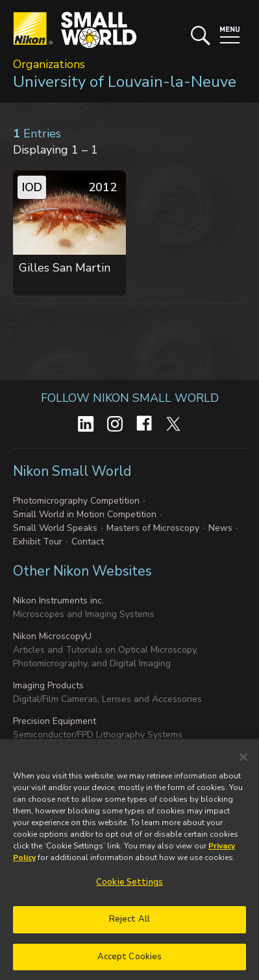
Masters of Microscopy (153, 528)
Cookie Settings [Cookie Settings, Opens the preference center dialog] (129, 889)
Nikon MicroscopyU (52, 636)
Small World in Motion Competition (85, 514)
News (220, 528)
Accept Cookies (130, 962)
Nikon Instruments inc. (58, 601)
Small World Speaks (55, 528)
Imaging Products (48, 685)
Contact (88, 542)
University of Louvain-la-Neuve (125, 82)
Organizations (49, 64)
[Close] (243, 764)
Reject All (129, 925)
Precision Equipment (55, 721)
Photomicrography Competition (76, 501)
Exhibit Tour (38, 542)
